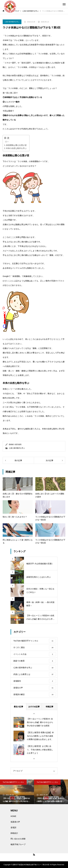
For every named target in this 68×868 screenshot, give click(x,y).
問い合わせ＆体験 (18, 839)
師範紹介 (14, 833)
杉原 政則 (18, 444)
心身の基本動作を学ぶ (12, 22)
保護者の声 (15, 822)
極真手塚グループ (18, 844)
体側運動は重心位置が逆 (16, 145)
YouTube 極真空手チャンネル (13, 782)
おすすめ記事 (34, 707)
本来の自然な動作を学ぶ (16, 148)
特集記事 (50, 707)
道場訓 (13, 827)
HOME (13, 816)
